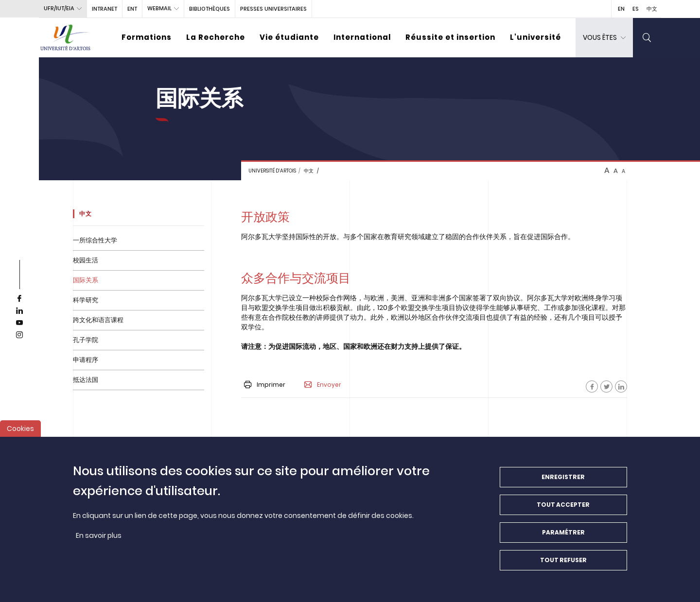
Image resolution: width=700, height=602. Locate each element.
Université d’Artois (272, 171)
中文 (652, 9)
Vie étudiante (289, 37)
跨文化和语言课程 (98, 320)
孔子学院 (86, 340)
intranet (105, 9)
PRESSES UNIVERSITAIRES (273, 9)
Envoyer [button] (323, 385)
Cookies (20, 434)
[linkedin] (19, 311)
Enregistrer (563, 482)
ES (636, 9)
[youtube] (19, 323)
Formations (147, 37)
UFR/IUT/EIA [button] (59, 8)
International (362, 37)
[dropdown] (604, 38)
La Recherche (216, 37)
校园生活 (86, 260)
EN (621, 9)
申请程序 (86, 360)
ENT (132, 9)
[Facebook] (592, 387)
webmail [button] (159, 8)
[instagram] (19, 335)
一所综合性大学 (95, 240)
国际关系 (86, 280)
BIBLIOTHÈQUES (210, 9)
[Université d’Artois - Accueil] (66, 38)
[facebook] (19, 299)
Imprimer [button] (265, 385)
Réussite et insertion (450, 37)
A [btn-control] (607, 171)
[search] (647, 38)
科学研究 (86, 300)
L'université (535, 37)
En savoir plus (99, 541)
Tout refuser (563, 565)
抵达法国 (86, 380)
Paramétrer (563, 538)
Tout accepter (563, 510)
